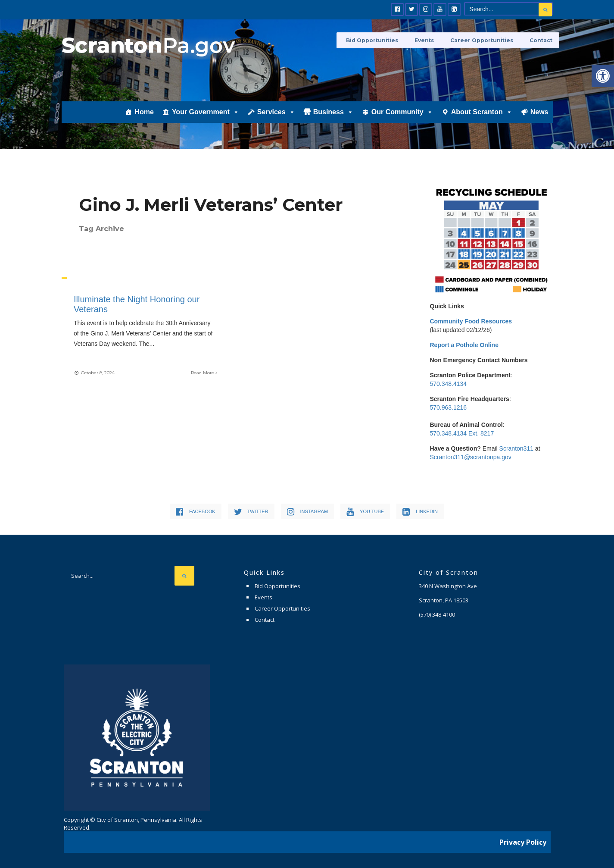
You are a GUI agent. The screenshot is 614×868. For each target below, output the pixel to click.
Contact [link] (541, 40)
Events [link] (432, 40)
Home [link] (144, 119)
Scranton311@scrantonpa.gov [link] (471, 457)
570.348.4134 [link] (449, 384)
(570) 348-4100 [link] (437, 614)
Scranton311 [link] (516, 448)
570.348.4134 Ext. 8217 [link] (462, 433)
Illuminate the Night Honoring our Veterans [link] (137, 304)
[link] (603, 76)
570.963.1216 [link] (449, 407)
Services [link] (276, 119)
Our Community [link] (402, 119)
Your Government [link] (206, 119)
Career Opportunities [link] (486, 40)
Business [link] (333, 119)
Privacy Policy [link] (523, 840)
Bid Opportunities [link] (383, 40)
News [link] (539, 119)
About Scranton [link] (482, 119)
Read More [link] (203, 372)
